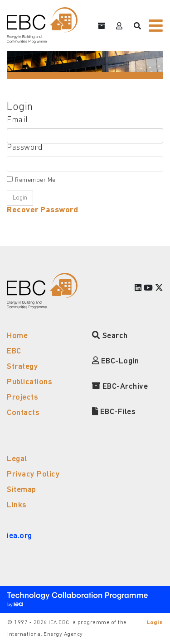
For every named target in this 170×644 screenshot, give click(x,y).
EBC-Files (114, 412)
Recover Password (42, 210)
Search (110, 336)
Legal (17, 459)
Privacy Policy (33, 475)
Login (155, 623)
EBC (14, 351)
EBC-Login (116, 361)
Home (17, 336)
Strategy (22, 367)
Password (25, 148)
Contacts (23, 413)
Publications (29, 382)
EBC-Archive (120, 387)
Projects (22, 398)
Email (17, 120)
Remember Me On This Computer (39, 181)
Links (17, 505)
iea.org (19, 536)
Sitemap (22, 490)
